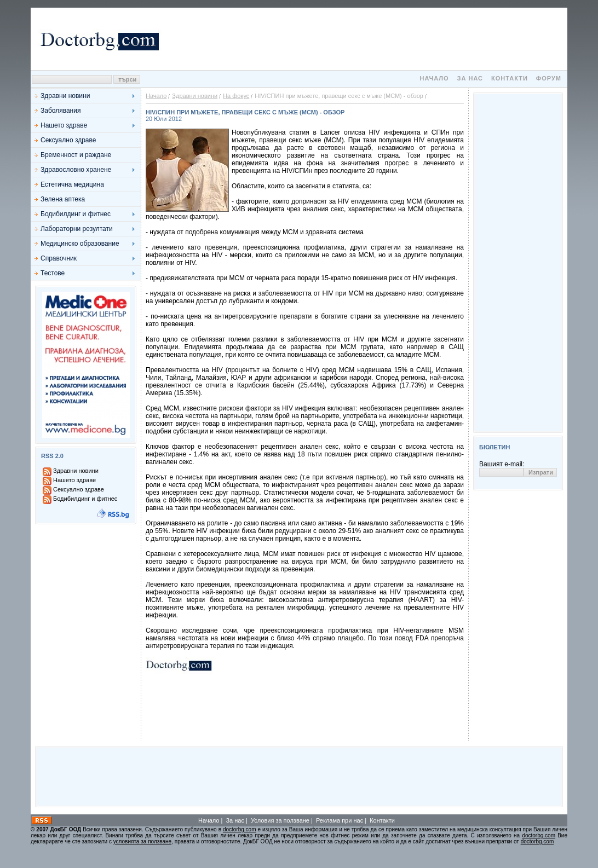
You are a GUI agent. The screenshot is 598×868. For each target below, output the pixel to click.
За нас (470, 78)
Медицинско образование (80, 244)
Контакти (510, 78)
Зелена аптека (63, 199)
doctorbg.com (240, 829)
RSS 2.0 (52, 456)
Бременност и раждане (76, 155)
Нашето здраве (64, 125)
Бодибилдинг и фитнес (76, 214)
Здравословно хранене (76, 170)
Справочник (59, 258)
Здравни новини (65, 96)
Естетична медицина (72, 184)
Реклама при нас (340, 820)
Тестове (53, 273)
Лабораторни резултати (77, 229)
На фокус (236, 96)
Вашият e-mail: (502, 464)
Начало (434, 78)
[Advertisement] (365, 39)
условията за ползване (142, 841)
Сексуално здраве (68, 140)
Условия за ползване (280, 820)
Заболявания (61, 111)
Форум (549, 78)
